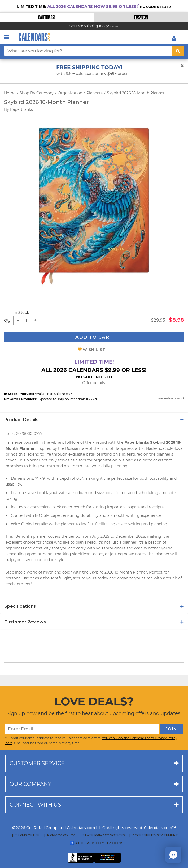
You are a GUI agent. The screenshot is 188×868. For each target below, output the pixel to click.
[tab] (94, 420)
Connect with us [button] (35, 805)
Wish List (94, 350)
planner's (165, 454)
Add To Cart (94, 337)
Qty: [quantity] (8, 320)
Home (10, 93)
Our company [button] (30, 784)
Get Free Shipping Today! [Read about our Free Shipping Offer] (89, 26)
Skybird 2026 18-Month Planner (136, 93)
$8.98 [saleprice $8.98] (176, 320)
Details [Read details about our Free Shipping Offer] (114, 26)
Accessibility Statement (155, 835)
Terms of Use (27, 835)
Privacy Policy (61, 835)
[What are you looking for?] (88, 51)
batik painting (99, 454)
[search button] (178, 51)
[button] (47, 17)
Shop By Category (37, 93)
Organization (70, 93)
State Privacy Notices (104, 835)
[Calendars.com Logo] (34, 37)
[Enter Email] (82, 729)
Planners (95, 93)
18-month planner (30, 536)
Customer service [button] (37, 763)
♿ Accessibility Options (97, 843)
